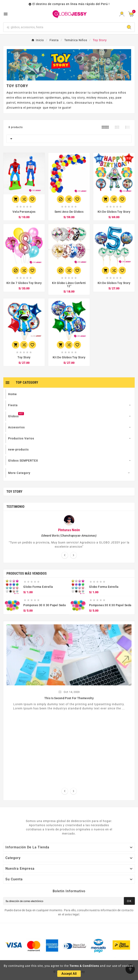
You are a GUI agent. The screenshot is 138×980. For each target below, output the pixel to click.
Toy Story (14, 492)
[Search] (64, 27)
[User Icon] (122, 14)
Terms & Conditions (84, 966)
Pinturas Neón (69, 530)
